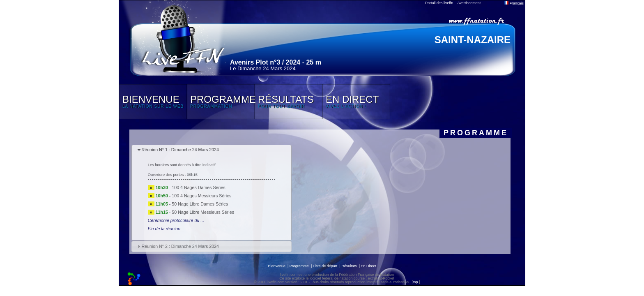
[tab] (212, 150)
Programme (299, 266)
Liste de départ (325, 266)
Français (514, 3)
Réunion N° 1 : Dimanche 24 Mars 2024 (180, 150)
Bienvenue (277, 266)
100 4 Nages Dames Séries (198, 187)
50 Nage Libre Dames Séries (200, 204)
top (415, 282)
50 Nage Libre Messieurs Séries (203, 212)
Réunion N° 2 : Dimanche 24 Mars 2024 (180, 246)
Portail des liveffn (439, 3)
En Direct (369, 266)
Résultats (349, 266)
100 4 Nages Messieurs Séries (201, 196)
